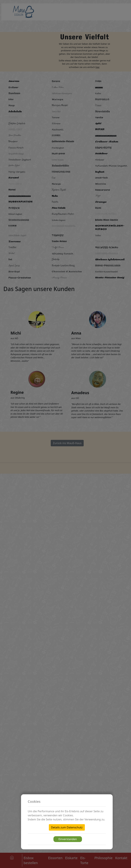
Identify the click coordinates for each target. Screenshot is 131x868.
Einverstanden (68, 839)
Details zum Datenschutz (67, 827)
